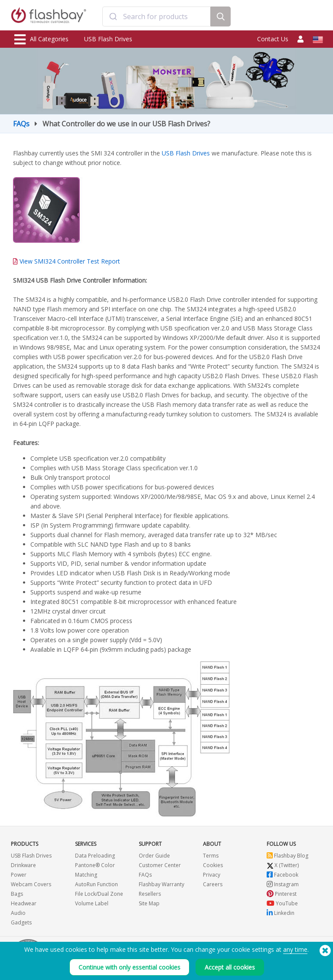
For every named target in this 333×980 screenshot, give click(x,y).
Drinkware (23, 865)
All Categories (41, 40)
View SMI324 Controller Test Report (70, 261)
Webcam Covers (31, 884)
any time (295, 949)
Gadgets (21, 922)
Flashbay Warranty (162, 884)
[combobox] (156, 16)
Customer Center (160, 865)
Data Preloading (95, 856)
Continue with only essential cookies (129, 967)
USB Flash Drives (108, 39)
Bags (17, 894)
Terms (211, 856)
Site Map (149, 903)
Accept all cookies (230, 967)
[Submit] (113, 16)
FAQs (21, 124)
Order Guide (154, 856)
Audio (18, 913)
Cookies (213, 865)
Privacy (212, 875)
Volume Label (92, 903)
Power (19, 875)
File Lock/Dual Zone (99, 894)
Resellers (150, 894)
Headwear (24, 903)
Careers (213, 884)
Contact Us (273, 39)
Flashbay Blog (287, 856)
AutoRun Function (96, 884)
